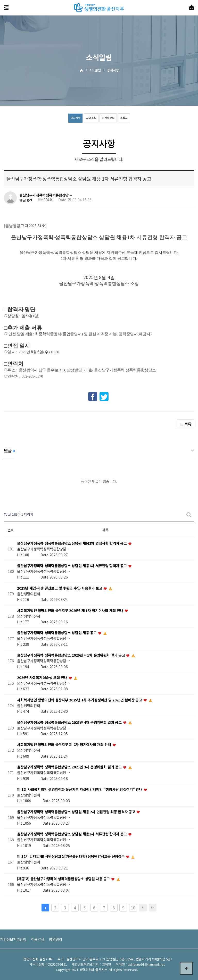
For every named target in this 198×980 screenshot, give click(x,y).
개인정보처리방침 (13, 939)
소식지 (125, 118)
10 (133, 908)
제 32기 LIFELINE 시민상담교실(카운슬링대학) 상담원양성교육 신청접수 (71, 857)
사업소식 (91, 118)
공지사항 (74, 118)
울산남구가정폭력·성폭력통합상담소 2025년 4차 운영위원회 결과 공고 (70, 722)
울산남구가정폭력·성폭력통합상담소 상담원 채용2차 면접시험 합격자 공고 (72, 543)
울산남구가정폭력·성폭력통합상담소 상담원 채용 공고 (57, 633)
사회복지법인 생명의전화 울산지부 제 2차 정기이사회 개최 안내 (64, 745)
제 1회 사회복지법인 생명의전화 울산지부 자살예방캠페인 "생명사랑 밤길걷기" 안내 (80, 789)
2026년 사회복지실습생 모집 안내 (43, 677)
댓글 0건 (26, 200)
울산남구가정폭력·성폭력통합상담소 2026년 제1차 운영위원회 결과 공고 (71, 655)
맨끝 (153, 908)
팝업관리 (56, 939)
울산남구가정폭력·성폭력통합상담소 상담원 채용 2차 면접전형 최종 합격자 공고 (77, 812)
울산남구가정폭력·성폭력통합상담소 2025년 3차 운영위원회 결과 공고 (70, 767)
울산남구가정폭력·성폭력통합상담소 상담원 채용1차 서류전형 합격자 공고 (72, 566)
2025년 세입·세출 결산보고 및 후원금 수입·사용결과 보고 (60, 588)
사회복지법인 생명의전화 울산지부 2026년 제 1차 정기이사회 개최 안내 (71, 610)
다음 (143, 908)
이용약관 (38, 939)
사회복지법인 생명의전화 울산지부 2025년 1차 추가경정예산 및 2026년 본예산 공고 (80, 700)
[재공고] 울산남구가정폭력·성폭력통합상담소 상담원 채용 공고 (64, 879)
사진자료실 (109, 118)
